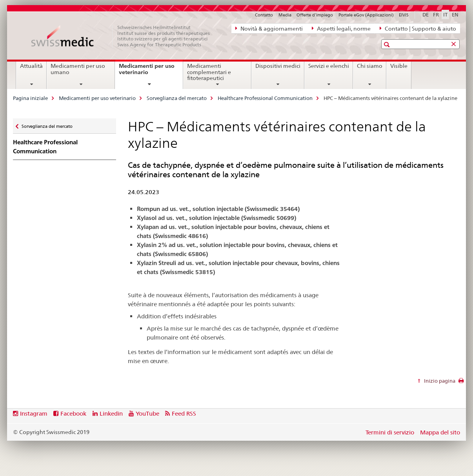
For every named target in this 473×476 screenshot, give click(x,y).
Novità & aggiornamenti (269, 28)
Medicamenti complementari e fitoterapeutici (209, 72)
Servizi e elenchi (329, 66)
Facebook (73, 413)
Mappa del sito (440, 432)
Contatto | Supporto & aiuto (418, 28)
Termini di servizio (390, 432)
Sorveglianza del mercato (177, 98)
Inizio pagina (439, 381)
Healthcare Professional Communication (265, 98)
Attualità (31, 66)
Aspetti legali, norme (341, 28)
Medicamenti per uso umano (78, 69)
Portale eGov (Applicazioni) (366, 15)
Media (285, 15)
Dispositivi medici (278, 66)
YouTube (147, 413)
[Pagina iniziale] (125, 36)
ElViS (404, 15)
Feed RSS (184, 413)
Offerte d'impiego (315, 15)
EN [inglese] (455, 15)
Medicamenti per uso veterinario (147, 72)
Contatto (264, 15)
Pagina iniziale (30, 98)
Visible (399, 66)
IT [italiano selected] (445, 15)
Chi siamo (370, 66)
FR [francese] (436, 15)
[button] (388, 45)
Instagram (34, 413)
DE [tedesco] (426, 15)
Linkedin (111, 413)
